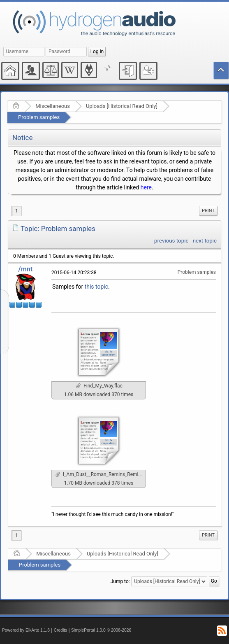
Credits (61, 630)
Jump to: (120, 581)
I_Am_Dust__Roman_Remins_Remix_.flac (101, 474)
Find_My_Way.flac (99, 386)
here (146, 187)
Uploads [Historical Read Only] (122, 106)
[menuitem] (208, 211)
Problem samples (39, 117)
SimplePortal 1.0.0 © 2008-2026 (101, 630)
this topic (96, 287)
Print (208, 211)
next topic (205, 241)
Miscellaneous (53, 106)
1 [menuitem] (17, 211)
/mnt (26, 269)
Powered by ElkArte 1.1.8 (26, 630)
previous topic (171, 241)
